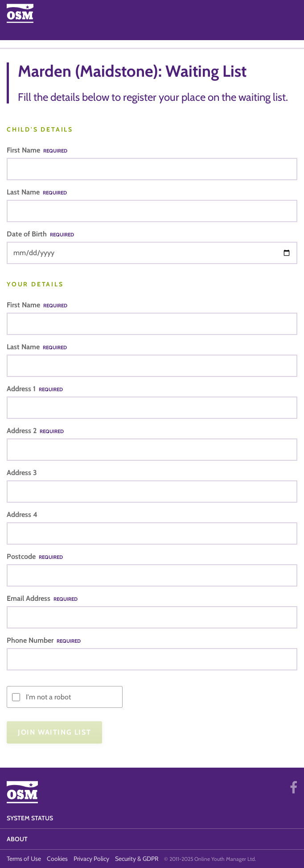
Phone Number (44, 640)
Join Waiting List (54, 732)
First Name (37, 150)
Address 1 (35, 389)
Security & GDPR (137, 859)
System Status (30, 818)
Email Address (42, 598)
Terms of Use (24, 859)
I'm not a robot (48, 697)
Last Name (37, 192)
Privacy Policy (91, 859)
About (17, 839)
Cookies (57, 859)
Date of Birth (40, 234)
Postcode (35, 556)
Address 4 (22, 515)
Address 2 (35, 431)
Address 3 (22, 473)
